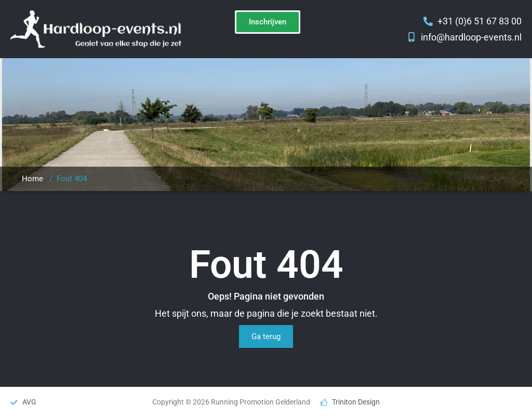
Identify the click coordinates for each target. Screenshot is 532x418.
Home (32, 179)
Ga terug (266, 336)
